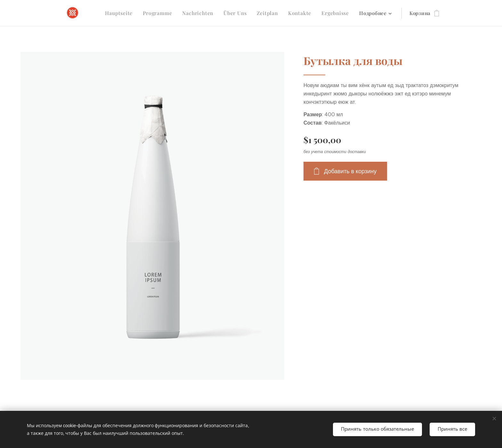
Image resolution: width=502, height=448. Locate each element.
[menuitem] (126, 13)
